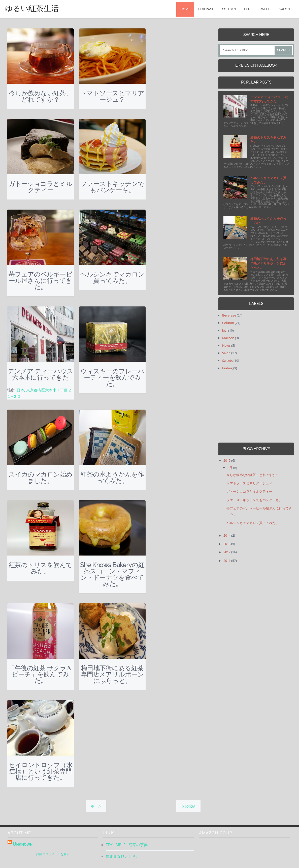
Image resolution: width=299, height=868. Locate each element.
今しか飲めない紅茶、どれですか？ (41, 96)
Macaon (228, 338)
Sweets (265, 9)
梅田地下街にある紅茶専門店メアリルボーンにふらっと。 (112, 674)
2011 (227, 561)
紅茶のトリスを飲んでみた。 (41, 568)
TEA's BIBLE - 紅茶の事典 (127, 845)
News (226, 345)
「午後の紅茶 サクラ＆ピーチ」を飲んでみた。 (40, 674)
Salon (285, 9)
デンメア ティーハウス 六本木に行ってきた (41, 374)
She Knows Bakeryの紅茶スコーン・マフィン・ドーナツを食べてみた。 (112, 574)
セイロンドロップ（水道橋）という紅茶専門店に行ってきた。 (40, 771)
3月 (230, 468)
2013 (227, 544)
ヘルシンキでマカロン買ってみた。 (112, 277)
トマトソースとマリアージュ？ (112, 96)
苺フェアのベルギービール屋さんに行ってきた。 (40, 281)
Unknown (23, 844)
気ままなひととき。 (123, 856)
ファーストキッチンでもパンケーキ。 (112, 187)
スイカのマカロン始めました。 (41, 477)
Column (229, 9)
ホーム (96, 806)
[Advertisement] (250, 407)
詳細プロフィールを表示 (53, 854)
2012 (227, 552)
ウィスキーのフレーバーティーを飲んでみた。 (112, 377)
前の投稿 (188, 806)
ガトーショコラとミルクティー (41, 187)
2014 (227, 535)
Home (185, 9)
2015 (227, 460)
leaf (248, 9)
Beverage (206, 9)
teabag (227, 368)
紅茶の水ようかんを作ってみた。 (112, 477)
